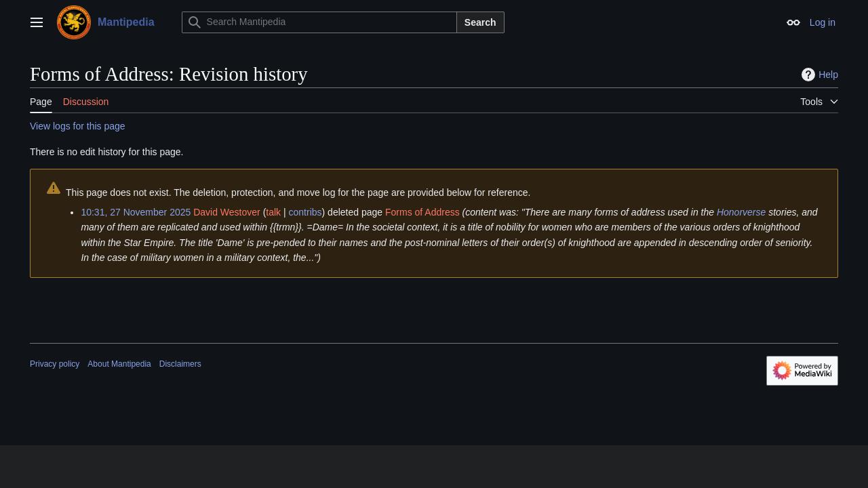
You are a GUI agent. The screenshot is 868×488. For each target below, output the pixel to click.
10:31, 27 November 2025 (136, 212)
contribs (305, 212)
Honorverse (741, 212)
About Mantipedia (119, 364)
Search (480, 22)
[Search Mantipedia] (319, 22)
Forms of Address (422, 212)
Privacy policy (55, 364)
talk (273, 212)
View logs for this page (78, 126)
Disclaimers (180, 364)
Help (818, 75)
